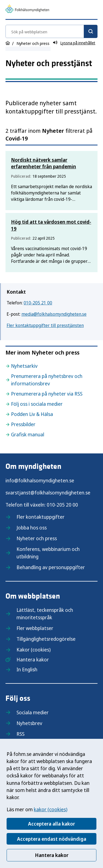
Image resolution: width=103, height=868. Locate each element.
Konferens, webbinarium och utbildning (48, 553)
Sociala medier (33, 712)
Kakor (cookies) (34, 650)
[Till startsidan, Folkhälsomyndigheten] (27, 9)
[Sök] (91, 31)
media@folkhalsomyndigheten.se (54, 314)
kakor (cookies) (51, 809)
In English (27, 669)
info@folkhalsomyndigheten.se (40, 480)
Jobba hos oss (32, 528)
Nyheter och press (37, 538)
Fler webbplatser (35, 628)
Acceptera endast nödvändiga (52, 839)
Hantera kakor (52, 855)
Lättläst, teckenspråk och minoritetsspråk (45, 614)
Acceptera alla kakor (51, 824)
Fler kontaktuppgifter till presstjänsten (45, 325)
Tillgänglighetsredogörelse (46, 639)
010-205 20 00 (62, 505)
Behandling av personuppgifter (51, 567)
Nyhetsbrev (29, 723)
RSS (20, 734)
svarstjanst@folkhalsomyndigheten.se (48, 493)
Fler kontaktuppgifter (41, 517)
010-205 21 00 (38, 303)
